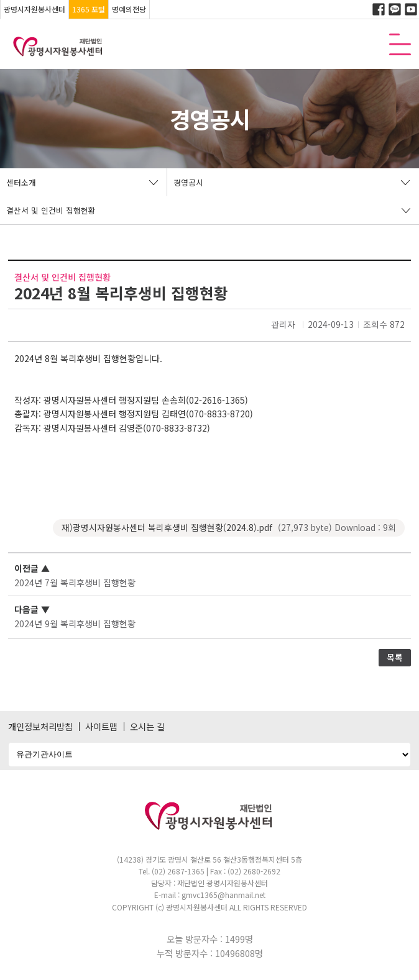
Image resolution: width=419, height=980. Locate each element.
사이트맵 (101, 726)
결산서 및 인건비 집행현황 (51, 210)
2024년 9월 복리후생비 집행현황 (75, 624)
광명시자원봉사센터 (35, 9)
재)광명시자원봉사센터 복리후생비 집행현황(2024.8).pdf (229, 528)
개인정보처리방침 (40, 726)
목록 (395, 657)
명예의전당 (129, 9)
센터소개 (21, 182)
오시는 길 (147, 726)
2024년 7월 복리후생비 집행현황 (75, 583)
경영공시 (188, 182)
